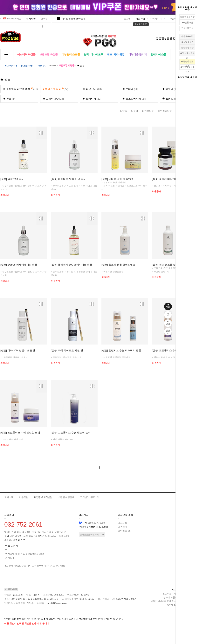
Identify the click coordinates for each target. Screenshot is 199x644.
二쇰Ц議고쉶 (187, 28)
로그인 (127, 19)
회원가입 (140, 19)
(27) (55, 88)
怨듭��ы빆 (187, 36)
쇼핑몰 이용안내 (66, 497)
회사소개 (9, 497)
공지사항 (31, 19)
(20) (130, 89)
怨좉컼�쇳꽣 (187, 48)
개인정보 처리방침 (43, 497)
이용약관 (24, 497)
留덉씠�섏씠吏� (187, 18)
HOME (53, 66)
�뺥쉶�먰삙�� (187, 62)
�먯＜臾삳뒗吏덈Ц (187, 54)
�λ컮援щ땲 (187, 23)
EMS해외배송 (12, 19)
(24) (53, 99)
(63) (92, 89)
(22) (92, 99)
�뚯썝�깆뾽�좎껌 (187, 68)
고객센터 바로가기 (89, 497)
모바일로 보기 (125, 531)
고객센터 (44, 23)
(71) (20, 88)
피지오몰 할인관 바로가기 (72, 19)
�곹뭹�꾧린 (187, 42)
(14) (10, 99)
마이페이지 (156, 19)
